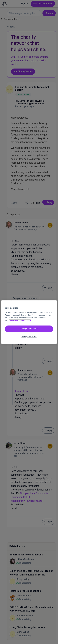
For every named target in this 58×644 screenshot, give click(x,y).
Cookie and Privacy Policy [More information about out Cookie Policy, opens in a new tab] (20, 320)
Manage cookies (29, 337)
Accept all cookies (29, 329)
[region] (29, 322)
